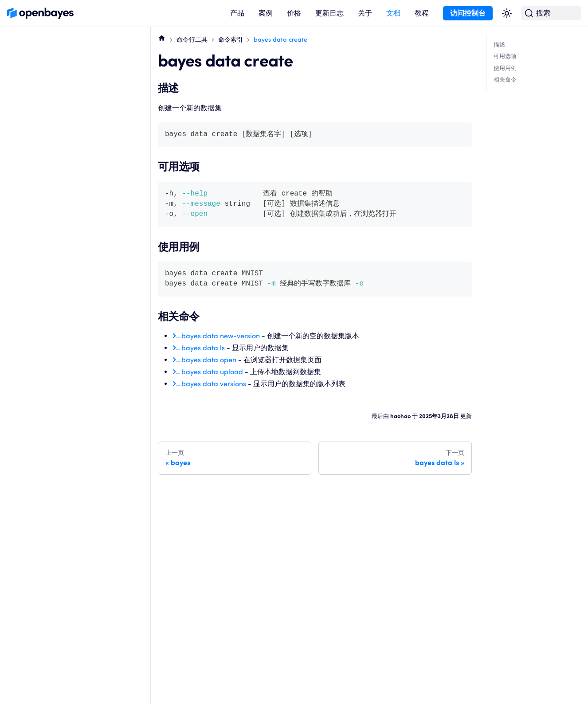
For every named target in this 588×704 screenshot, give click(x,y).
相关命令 (505, 80)
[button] (237, 14)
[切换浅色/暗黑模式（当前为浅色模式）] (507, 13)
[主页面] (162, 38)
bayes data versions (214, 384)
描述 (499, 45)
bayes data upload (212, 372)
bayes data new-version (221, 336)
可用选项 (505, 56)
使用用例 (505, 68)
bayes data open (209, 360)
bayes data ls (203, 348)
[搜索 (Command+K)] (551, 14)
